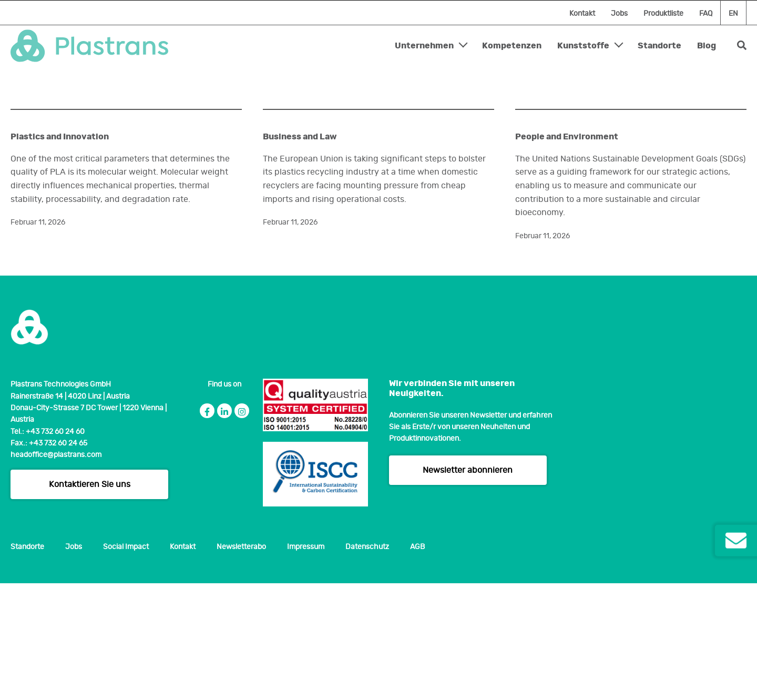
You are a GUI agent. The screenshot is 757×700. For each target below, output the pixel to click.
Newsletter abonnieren (468, 587)
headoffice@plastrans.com (56, 572)
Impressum (306, 664)
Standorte (659, 46)
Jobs (619, 14)
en (733, 14)
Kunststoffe (583, 46)
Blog (707, 46)
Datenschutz (367, 664)
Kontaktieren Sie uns (90, 602)
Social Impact (126, 664)
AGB (417, 664)
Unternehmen (424, 46)
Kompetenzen (512, 46)
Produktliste (663, 14)
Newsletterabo (241, 664)
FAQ (706, 14)
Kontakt (582, 14)
